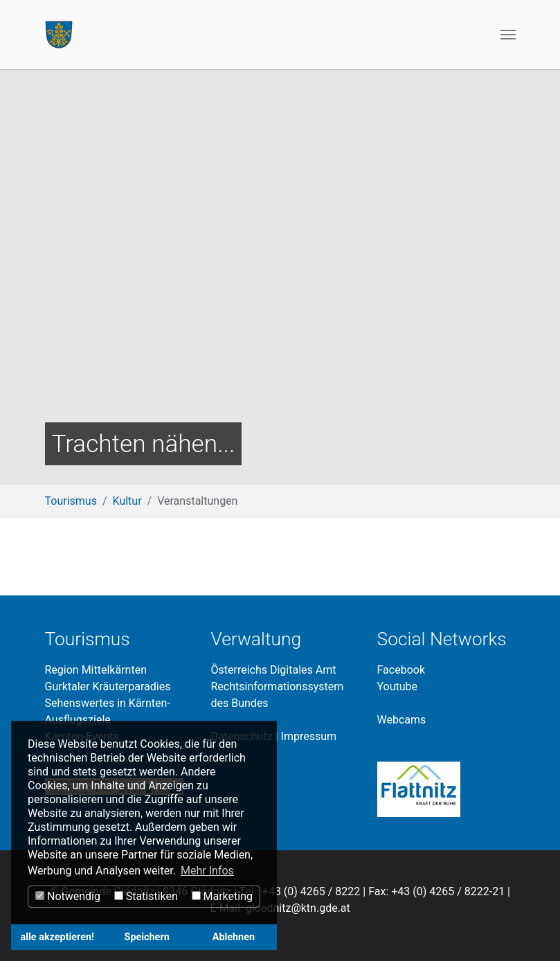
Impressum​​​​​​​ (309, 736)
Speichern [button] (147, 937)
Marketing (222, 896)
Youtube (398, 686)
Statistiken (146, 896)
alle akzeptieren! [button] (57, 937)
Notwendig (68, 896)
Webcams (402, 720)
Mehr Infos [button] (207, 871)
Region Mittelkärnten (96, 670)
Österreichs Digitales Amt (274, 670)
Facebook (401, 670)
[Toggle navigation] (508, 35)
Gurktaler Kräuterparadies (108, 686)
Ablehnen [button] (234, 937)
